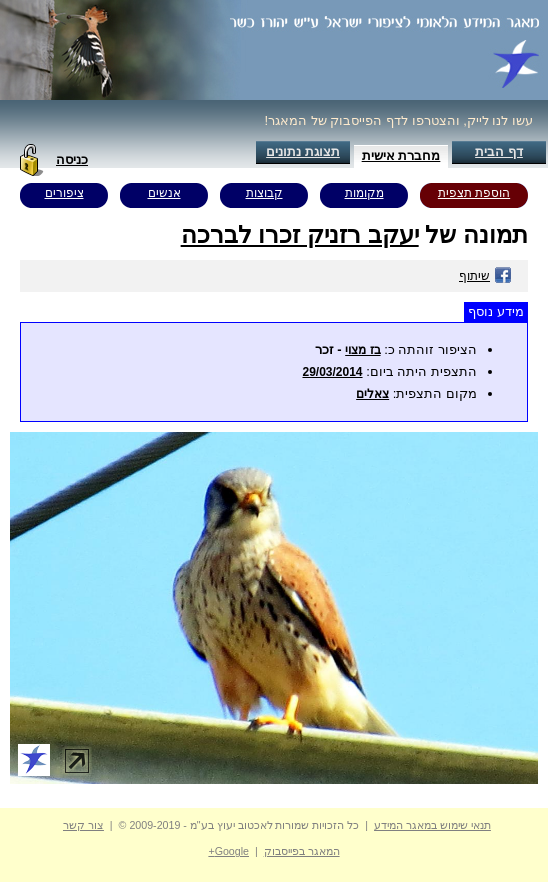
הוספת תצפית (474, 193)
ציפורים (64, 193)
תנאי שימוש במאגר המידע (432, 825)
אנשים (164, 193)
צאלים (372, 394)
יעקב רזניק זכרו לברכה (300, 234)
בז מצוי (362, 350)
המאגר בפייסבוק (302, 851)
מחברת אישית (401, 155)
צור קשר (83, 825)
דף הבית (499, 151)
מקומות (364, 193)
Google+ (228, 851)
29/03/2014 (332, 372)
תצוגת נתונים (303, 151)
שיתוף (485, 276)
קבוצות (264, 193)
